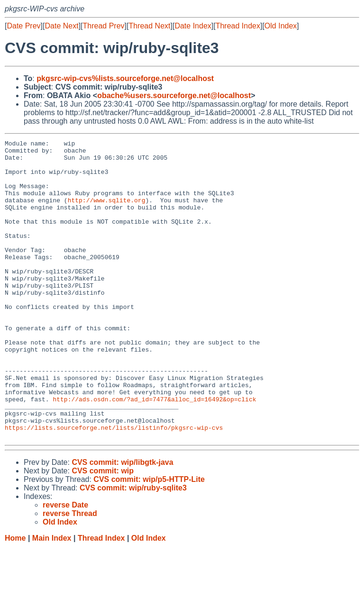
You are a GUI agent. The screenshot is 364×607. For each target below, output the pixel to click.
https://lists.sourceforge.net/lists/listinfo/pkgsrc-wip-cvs (114, 486)
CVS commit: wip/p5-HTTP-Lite (149, 539)
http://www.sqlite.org (107, 213)
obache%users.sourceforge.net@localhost (174, 95)
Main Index (52, 598)
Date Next (61, 26)
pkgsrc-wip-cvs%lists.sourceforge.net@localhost (125, 78)
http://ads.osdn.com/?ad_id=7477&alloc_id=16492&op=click (154, 452)
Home (15, 598)
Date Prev (23, 26)
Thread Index (238, 26)
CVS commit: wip (103, 530)
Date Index (193, 26)
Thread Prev (104, 26)
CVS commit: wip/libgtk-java (122, 522)
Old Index (281, 26)
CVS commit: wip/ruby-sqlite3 (133, 548)
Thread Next (149, 26)
